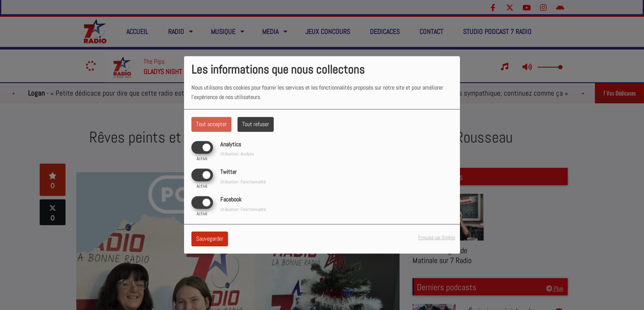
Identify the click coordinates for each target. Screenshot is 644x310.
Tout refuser (256, 124)
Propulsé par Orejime (437, 238)
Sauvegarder (210, 239)
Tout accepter (211, 124)
